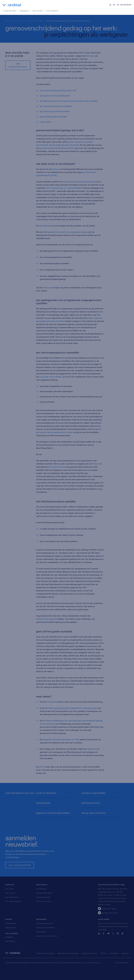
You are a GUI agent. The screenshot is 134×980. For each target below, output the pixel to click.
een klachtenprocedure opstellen (55, 111)
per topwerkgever (13, 913)
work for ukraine (43, 913)
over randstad (53, 10)
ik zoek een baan (11, 10)
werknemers (42, 896)
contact (9, 931)
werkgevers (25, 10)
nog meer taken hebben (51, 377)
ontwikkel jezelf (43, 909)
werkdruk (53, 145)
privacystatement (89, 965)
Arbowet (90, 56)
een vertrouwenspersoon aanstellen (56, 106)
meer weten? (46, 122)
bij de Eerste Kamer (57, 467)
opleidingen (42, 900)
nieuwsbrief (41, 943)
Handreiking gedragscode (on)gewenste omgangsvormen (71, 708)
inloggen (9, 948)
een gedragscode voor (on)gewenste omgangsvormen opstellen (69, 101)
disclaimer (114, 965)
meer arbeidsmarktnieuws (18, 65)
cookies (103, 965)
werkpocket (43, 803)
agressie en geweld (84, 142)
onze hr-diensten (46, 793)
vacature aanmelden (94, 793)
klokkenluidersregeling (46, 619)
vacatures (10, 896)
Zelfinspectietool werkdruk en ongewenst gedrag (65, 232)
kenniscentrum (20, 21)
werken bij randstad (45, 965)
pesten (71, 142)
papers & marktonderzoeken (53, 813)
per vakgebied (12, 909)
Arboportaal (48, 288)
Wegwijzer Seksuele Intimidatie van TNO (61, 739)
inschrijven (10, 953)
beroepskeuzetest (44, 904)
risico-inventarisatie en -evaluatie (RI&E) (64, 188)
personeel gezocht (44, 935)
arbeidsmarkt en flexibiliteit (35, 21)
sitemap (125, 965)
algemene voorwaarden (47, 947)
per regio (9, 900)
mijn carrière (38, 10)
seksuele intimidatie (70, 145)
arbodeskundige (46, 226)
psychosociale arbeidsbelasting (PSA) (57, 148)
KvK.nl (42, 767)
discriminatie (42, 145)
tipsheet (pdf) (93, 749)
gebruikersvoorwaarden (68, 965)
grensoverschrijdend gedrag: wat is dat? (58, 90)
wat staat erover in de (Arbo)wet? (55, 96)
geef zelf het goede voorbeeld (53, 117)
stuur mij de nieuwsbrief (20, 871)
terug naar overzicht (94, 813)
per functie (10, 904)
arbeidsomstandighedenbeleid (82, 182)
